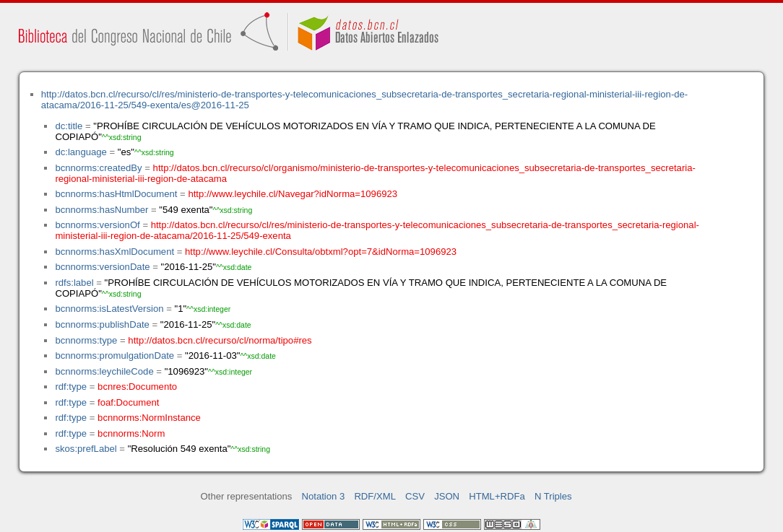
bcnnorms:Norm (131, 433)
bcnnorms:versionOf (97, 225)
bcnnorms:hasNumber (101, 210)
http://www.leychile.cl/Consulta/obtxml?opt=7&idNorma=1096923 (321, 252)
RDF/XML (375, 496)
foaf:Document (128, 402)
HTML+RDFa (497, 496)
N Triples (553, 496)
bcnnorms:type (86, 340)
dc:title (69, 126)
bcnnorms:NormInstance (149, 418)
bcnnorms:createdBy (98, 168)
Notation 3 (324, 496)
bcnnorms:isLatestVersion (109, 309)
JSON (447, 496)
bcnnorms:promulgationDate (114, 356)
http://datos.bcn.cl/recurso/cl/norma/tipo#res (220, 340)
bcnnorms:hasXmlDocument (114, 252)
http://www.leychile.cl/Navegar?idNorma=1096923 (293, 194)
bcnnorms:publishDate (102, 324)
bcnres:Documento (137, 387)
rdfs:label (74, 283)
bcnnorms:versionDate (102, 267)
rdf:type (71, 387)
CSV (415, 496)
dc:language (81, 152)
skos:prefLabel (86, 449)
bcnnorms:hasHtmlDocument (116, 194)
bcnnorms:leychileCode (104, 371)
